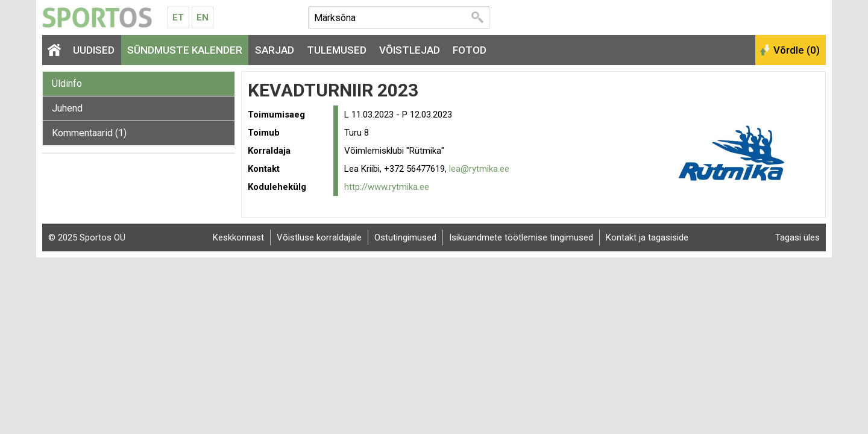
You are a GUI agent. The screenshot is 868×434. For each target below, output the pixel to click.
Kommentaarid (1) (89, 133)
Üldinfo (67, 83)
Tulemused (337, 50)
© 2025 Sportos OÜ (87, 237)
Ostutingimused (405, 237)
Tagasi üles (797, 237)
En (203, 17)
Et (178, 17)
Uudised (94, 50)
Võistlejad (410, 50)
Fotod (470, 50)
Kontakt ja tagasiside (647, 237)
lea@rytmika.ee (479, 169)
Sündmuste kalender (185, 50)
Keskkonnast (238, 237)
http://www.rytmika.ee (387, 187)
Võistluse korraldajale (319, 237)
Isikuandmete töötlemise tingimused (521, 237)
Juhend (67, 108)
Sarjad (275, 50)
